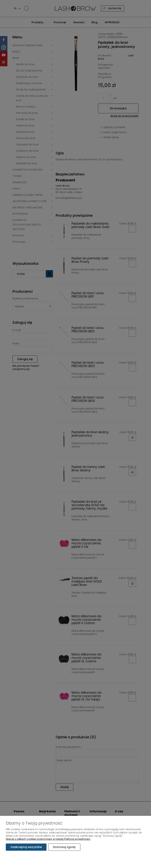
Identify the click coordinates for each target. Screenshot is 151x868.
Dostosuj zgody (64, 847)
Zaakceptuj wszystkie (26, 847)
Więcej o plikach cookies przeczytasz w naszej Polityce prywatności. (48, 839)
